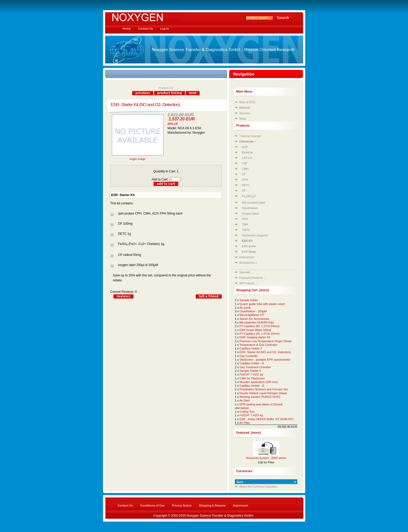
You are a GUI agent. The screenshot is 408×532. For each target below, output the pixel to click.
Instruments (247, 257)
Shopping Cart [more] (253, 290)
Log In (165, 29)
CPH (245, 180)
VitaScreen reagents (255, 235)
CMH (245, 169)
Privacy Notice (182, 505)
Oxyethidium (250, 208)
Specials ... (246, 272)
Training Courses (250, 136)
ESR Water (249, 252)
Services (245, 113)
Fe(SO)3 (249, 196)
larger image (138, 157)
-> (248, 141)
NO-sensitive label (254, 203)
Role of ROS (247, 102)
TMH (245, 224)
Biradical (247, 152)
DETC (246, 185)
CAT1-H (247, 158)
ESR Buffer (249, 246)
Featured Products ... (253, 278)
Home (127, 29)
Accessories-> (248, 263)
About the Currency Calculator (259, 486)
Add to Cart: (166, 179)
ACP (245, 147)
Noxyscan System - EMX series (266, 458)
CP (244, 174)
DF (244, 191)
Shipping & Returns (212, 505)
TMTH (246, 230)
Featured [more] (249, 433)
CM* (245, 163)
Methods (245, 108)
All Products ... (249, 283)
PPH (245, 219)
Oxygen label (250, 213)
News (243, 119)
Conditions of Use (152, 505)
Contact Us (145, 29)
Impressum (241, 505)
